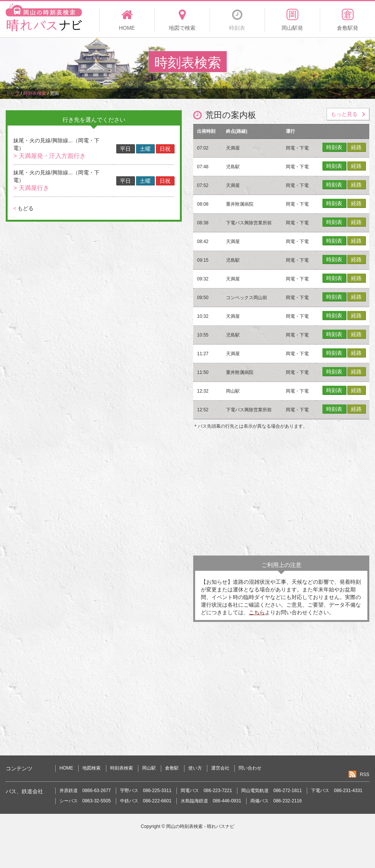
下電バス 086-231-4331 (337, 791)
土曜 (145, 149)
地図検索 (91, 768)
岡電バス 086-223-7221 (206, 791)
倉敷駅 (172, 768)
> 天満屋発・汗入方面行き (50, 156)
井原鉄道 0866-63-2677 (85, 791)
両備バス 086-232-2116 (276, 801)
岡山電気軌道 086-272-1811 (272, 791)
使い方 (195, 768)
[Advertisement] (281, 494)
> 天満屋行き (31, 188)
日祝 (165, 149)
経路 (356, 147)
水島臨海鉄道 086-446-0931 (211, 801)
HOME (66, 768)
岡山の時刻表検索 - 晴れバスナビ (200, 826)
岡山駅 (149, 768)
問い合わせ (250, 768)
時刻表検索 (122, 768)
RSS (365, 775)
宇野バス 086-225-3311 (146, 791)
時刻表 (334, 147)
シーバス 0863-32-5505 (85, 801)
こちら (257, 612)
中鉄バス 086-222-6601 (146, 801)
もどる (23, 208)
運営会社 (220, 768)
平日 (125, 149)
